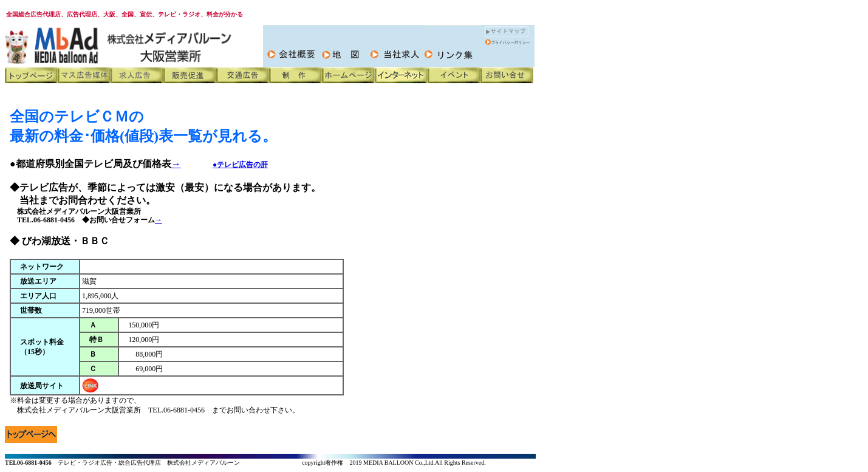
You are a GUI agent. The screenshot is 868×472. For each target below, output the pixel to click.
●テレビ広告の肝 (240, 165)
